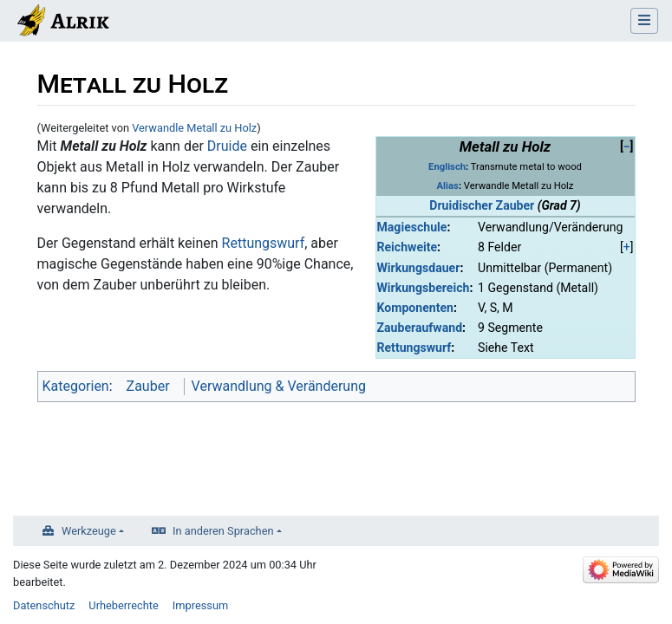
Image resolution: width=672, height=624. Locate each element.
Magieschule (412, 227)
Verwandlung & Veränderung (279, 386)
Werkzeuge (89, 531)
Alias (448, 186)
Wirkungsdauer (419, 268)
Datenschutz (44, 605)
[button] (627, 147)
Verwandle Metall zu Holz (194, 128)
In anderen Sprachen (223, 531)
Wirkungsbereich (424, 288)
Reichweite (408, 247)
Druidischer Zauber (482, 205)
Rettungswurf (414, 348)
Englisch (447, 167)
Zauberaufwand (420, 328)
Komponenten (415, 308)
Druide (227, 146)
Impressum (200, 605)
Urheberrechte (124, 605)
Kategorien (76, 386)
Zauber (148, 386)
